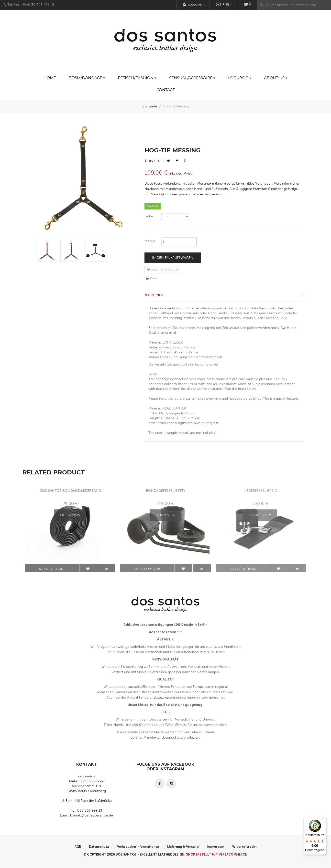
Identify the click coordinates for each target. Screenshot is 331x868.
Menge (150, 241)
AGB (78, 847)
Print (151, 278)
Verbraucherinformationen (138, 847)
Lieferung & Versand (183, 847)
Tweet (169, 161)
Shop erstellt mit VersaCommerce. (217, 854)
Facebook (177, 161)
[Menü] (323, 820)
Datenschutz (99, 847)
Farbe (149, 216)
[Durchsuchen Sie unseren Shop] (294, 5)
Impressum (215, 847)
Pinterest (185, 161)
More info (154, 295)
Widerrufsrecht (244, 847)
